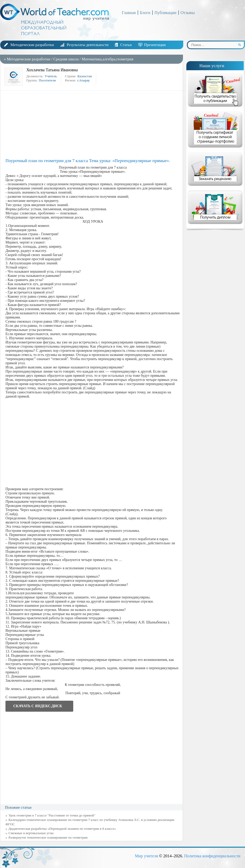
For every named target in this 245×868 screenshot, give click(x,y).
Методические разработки (32, 45)
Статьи (126, 45)
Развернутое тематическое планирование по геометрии (48, 837)
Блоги (145, 13)
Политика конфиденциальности (212, 856)
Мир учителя (146, 856)
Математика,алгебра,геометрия (107, 59)
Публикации (166, 13)
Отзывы (188, 13)
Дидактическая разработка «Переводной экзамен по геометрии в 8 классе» (62, 829)
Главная (129, 13)
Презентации (155, 45)
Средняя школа (66, 59)
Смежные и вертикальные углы (31, 833)
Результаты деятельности (88, 45)
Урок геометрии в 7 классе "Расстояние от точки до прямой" (52, 815)
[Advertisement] (93, 124)
